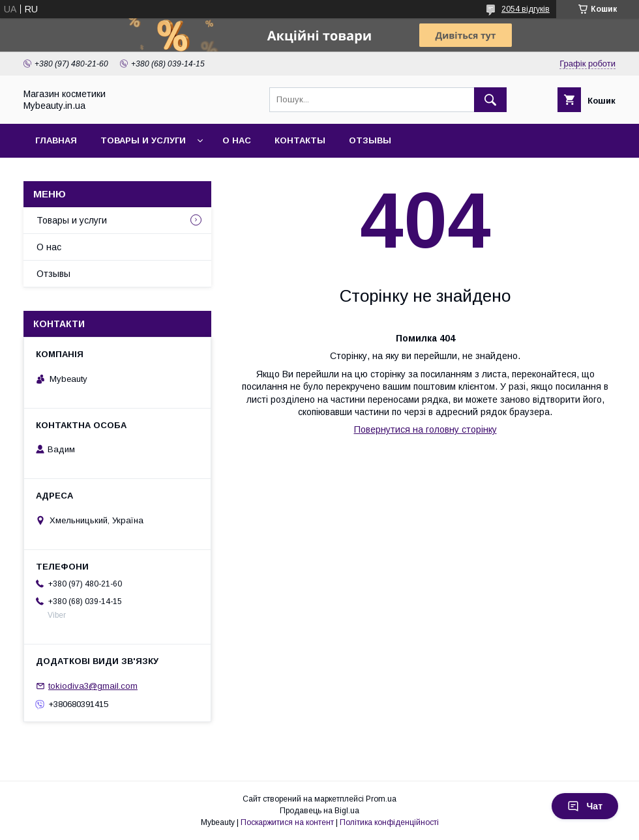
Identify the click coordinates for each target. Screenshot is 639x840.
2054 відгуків (526, 9)
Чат (585, 806)
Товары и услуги (143, 140)
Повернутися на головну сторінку (425, 429)
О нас (237, 140)
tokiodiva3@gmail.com (93, 686)
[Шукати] (490, 100)
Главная (56, 140)
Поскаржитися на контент (287, 822)
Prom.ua (381, 799)
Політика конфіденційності (389, 822)
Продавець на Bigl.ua (319, 811)
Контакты (300, 140)
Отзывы (370, 140)
